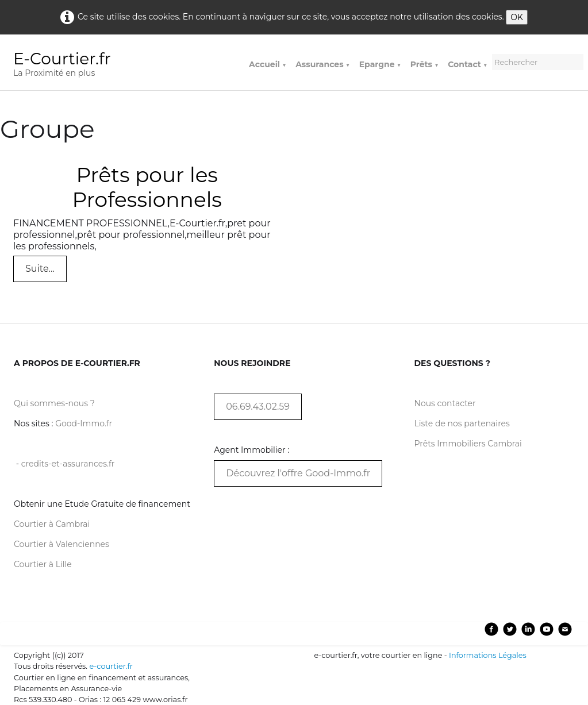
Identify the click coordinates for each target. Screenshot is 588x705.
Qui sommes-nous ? (54, 403)
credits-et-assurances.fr (68, 464)
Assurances (323, 64)
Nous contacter (445, 403)
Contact (468, 64)
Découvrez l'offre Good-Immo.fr (298, 473)
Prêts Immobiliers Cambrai (468, 444)
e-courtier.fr (111, 666)
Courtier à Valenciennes (62, 544)
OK (517, 17)
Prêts (424, 64)
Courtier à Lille (43, 564)
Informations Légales (488, 655)
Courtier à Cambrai (52, 524)
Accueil (268, 64)
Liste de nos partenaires (462, 423)
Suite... (40, 269)
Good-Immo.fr (84, 423)
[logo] (67, 66)
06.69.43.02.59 (258, 407)
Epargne (380, 64)
